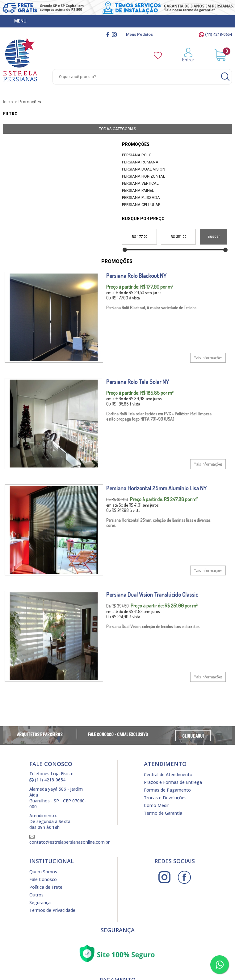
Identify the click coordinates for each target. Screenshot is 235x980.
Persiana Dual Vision (144, 169)
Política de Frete (46, 887)
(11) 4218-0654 (215, 34)
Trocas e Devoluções (165, 798)
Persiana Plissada (141, 198)
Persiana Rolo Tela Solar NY (138, 382)
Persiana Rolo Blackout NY (136, 276)
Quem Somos (43, 872)
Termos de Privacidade (52, 910)
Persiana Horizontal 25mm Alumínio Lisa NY (156, 488)
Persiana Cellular (141, 205)
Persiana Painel (138, 190)
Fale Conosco (43, 879)
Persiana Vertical (140, 183)
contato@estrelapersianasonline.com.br (69, 840)
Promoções (136, 144)
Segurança (40, 902)
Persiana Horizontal (144, 176)
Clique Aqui (193, 736)
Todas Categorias (117, 129)
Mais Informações (208, 358)
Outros (36, 895)
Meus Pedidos (139, 34)
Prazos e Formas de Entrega (173, 782)
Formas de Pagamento (167, 790)
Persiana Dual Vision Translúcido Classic (152, 594)
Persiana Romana (140, 162)
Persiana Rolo (137, 155)
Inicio (8, 102)
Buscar (214, 237)
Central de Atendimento (168, 774)
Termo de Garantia (163, 813)
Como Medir (156, 805)
